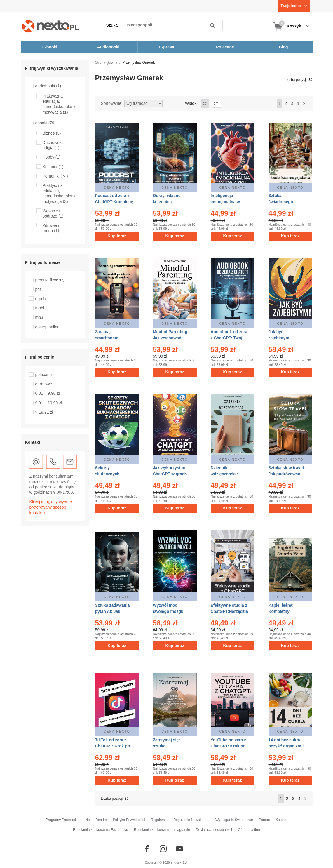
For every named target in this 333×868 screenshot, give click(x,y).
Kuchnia (53, 167)
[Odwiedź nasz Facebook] (147, 849)
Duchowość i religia (54, 145)
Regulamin (159, 820)
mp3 (39, 317)
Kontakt (281, 820)
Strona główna (106, 62)
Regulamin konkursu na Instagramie (162, 830)
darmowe (44, 384)
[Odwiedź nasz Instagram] (163, 849)
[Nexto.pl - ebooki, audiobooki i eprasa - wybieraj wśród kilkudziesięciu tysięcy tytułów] (50, 26)
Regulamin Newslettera (191, 820)
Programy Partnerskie (62, 820)
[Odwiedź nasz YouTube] (179, 849)
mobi (40, 308)
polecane (44, 375)
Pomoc (264, 820)
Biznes (52, 133)
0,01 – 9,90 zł (48, 393)
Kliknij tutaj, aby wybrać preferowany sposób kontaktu (51, 507)
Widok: (191, 103)
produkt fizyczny (50, 280)
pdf (38, 289)
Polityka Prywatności (129, 820)
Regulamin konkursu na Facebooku (101, 830)
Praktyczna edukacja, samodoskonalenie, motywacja (60, 104)
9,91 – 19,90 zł (49, 403)
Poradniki (55, 176)
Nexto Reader (96, 820)
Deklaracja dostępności (214, 830)
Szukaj (113, 25)
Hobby (52, 157)
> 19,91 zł (44, 412)
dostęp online (47, 327)
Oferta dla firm (249, 830)
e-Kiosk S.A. (180, 862)
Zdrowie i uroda (51, 228)
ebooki (46, 123)
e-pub (41, 299)
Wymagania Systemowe (234, 820)
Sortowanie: (112, 103)
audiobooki (48, 86)
